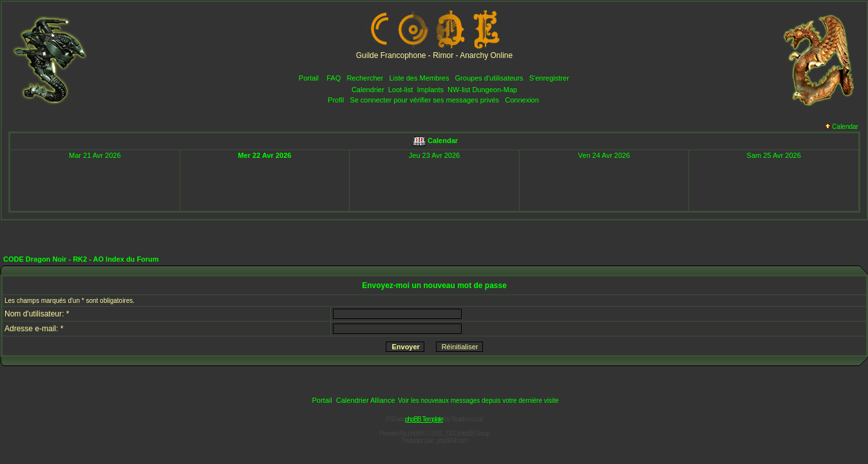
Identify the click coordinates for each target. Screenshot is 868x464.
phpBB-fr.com (452, 440)
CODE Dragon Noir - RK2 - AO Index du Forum (81, 259)
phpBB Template (424, 419)
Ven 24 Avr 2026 (604, 155)
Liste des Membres (419, 78)
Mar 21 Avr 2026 (95, 155)
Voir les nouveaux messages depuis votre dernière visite (478, 401)
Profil (336, 100)
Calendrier (368, 90)
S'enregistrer (549, 78)
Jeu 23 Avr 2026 (434, 155)
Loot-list (401, 90)
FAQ (334, 78)
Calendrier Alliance (366, 400)
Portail (309, 78)
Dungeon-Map (495, 90)
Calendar (842, 127)
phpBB (416, 433)
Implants (430, 90)
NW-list (459, 90)
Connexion (522, 100)
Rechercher (365, 78)
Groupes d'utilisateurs (489, 78)
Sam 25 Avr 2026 (774, 155)
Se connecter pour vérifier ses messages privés (424, 100)
